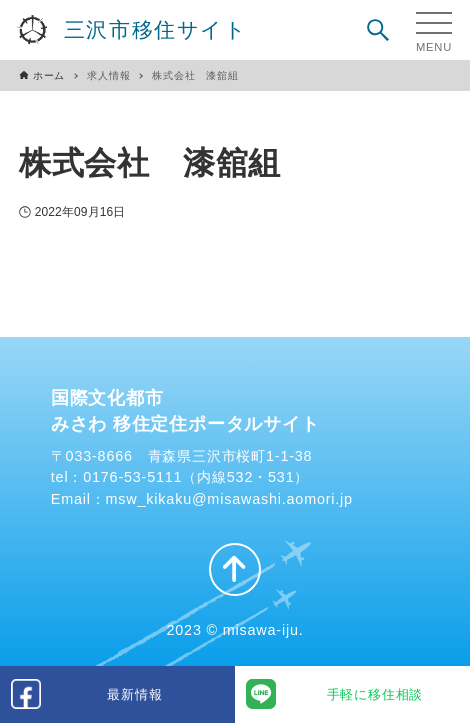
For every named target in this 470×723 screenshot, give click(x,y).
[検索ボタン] (378, 30)
